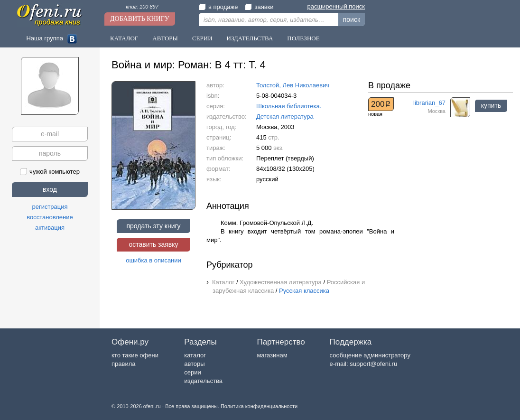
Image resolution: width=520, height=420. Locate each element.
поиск (352, 19)
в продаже (218, 7)
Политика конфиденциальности (259, 406)
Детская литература (285, 117)
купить (491, 105)
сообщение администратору (370, 355)
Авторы (165, 38)
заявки (259, 7)
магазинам (272, 355)
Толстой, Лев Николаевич (293, 85)
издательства (203, 381)
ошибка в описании (153, 260)
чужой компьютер (50, 172)
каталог (195, 355)
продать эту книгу (153, 226)
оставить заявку (153, 244)
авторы (194, 364)
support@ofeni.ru (373, 364)
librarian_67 (429, 103)
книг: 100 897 (142, 7)
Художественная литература (281, 282)
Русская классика (304, 291)
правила (123, 364)
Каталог (124, 38)
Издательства (250, 38)
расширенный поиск (336, 6)
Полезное (303, 38)
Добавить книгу (140, 19)
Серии (202, 38)
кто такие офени (135, 355)
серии (192, 372)
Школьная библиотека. (289, 106)
